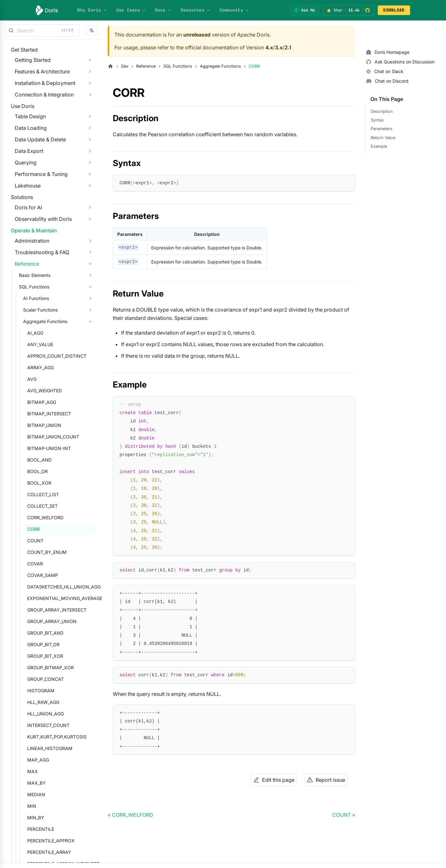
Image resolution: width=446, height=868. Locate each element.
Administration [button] (28, 287)
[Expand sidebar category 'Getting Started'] (90, 66)
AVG (28, 425)
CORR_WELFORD (41, 563)
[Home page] (111, 66)
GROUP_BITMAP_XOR (47, 713)
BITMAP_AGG (38, 448)
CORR (30, 575)
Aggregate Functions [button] (41, 367)
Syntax (377, 120)
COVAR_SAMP (39, 621)
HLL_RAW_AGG (39, 748)
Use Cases (131, 10)
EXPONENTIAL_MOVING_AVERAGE (60, 644)
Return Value (383, 138)
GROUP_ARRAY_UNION (48, 667)
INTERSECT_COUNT (45, 771)
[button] (92, 31)
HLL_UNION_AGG (42, 759)
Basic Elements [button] (31, 321)
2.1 (288, 47)
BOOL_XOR (35, 529)
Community (234, 10)
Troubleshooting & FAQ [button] (38, 298)
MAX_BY (33, 829)
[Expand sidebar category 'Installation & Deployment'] (90, 89)
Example (379, 146)
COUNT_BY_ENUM (43, 598)
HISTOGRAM (37, 736)
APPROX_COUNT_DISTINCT (53, 402)
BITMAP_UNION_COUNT (49, 483)
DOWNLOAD (394, 10)
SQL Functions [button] (30, 333)
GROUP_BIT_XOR (41, 702)
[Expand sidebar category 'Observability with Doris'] (90, 252)
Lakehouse (24, 205)
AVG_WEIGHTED (41, 436)
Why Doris (92, 10)
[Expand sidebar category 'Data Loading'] (90, 147)
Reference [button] (23, 310)
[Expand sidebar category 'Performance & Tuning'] (90, 194)
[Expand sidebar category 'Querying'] (90, 182)
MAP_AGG (34, 806)
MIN (28, 852)
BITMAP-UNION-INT (45, 494)
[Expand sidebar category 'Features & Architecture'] (90, 78)
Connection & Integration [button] (40, 101)
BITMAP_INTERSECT (45, 459)
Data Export (25, 171)
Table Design (26, 136)
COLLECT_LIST (39, 540)
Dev (125, 66)
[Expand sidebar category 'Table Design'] (90, 136)
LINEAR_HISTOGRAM (46, 794)
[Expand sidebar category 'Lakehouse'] (90, 205)
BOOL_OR (34, 517)
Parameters (382, 129)
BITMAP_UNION (40, 471)
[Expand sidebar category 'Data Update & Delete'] (90, 159)
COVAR (31, 609)
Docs (163, 10)
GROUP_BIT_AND (41, 679)
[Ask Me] (304, 10)
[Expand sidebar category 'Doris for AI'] (90, 240)
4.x (269, 47)
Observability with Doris (39, 252)
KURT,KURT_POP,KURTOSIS (53, 783)
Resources (196, 10)
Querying (22, 182)
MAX (29, 817)
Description (382, 111)
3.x (279, 47)
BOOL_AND (36, 506)
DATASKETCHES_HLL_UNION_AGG (60, 633)
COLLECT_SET (39, 552)
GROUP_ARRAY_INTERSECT (53, 656)
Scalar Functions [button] (37, 356)
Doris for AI (25, 240)
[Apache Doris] (47, 10)
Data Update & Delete (37, 159)
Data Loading (27, 147)
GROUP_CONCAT (42, 725)
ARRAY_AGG (37, 413)
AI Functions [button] (32, 344)
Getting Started (29, 66)
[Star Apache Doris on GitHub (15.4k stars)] (349, 10)
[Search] (42, 30)
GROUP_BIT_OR (40, 690)
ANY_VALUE (36, 390)
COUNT (32, 586)
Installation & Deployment (41, 89)
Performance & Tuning (37, 194)
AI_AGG (31, 379)
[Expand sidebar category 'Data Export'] (90, 171)
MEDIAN (32, 840)
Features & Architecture (38, 78)
